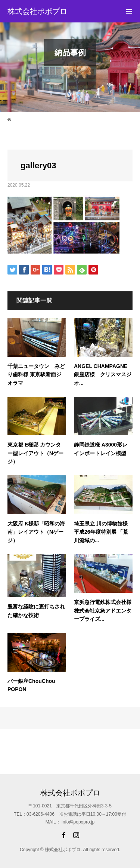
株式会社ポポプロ (37, 11)
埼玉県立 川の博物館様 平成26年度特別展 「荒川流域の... (101, 532)
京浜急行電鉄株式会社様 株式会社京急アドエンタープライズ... (103, 611)
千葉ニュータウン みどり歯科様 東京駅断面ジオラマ (36, 375)
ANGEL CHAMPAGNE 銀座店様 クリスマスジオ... (103, 375)
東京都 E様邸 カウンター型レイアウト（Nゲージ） (35, 453)
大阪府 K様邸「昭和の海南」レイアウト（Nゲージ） (36, 532)
